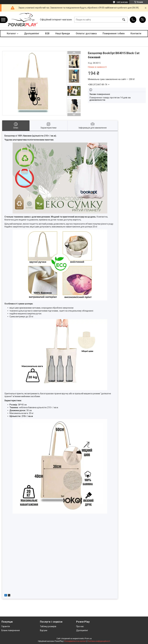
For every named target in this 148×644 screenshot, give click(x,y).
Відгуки (44, 630)
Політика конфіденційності (99, 641)
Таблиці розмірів (48, 626)
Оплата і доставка (86, 33)
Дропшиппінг (32, 33)
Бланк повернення (11, 630)
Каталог (11, 33)
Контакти (136, 33)
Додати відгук (143, 20)
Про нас (80, 626)
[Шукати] (124, 20)
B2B (47, 33)
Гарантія (6, 626)
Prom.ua (88, 639)
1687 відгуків (122, 2)
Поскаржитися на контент (75, 641)
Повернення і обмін (114, 33)
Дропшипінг (82, 630)
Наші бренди (63, 33)
